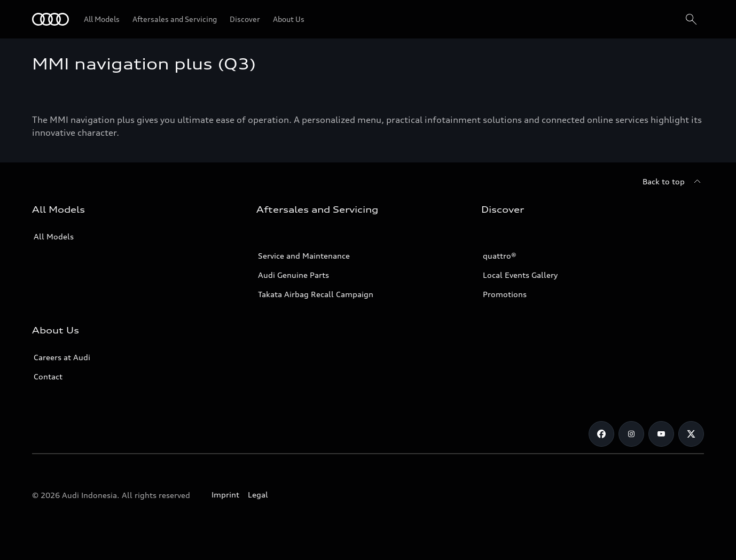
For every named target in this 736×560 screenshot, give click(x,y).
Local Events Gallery (520, 275)
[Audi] (50, 19)
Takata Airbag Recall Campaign (316, 294)
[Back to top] (673, 182)
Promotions (505, 294)
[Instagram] (631, 434)
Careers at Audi (62, 357)
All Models (54, 236)
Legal (258, 495)
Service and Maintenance (304, 256)
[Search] (691, 19)
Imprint (225, 495)
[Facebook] (601, 434)
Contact (48, 376)
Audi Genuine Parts (293, 275)
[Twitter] (691, 434)
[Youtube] (661, 434)
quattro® (500, 256)
